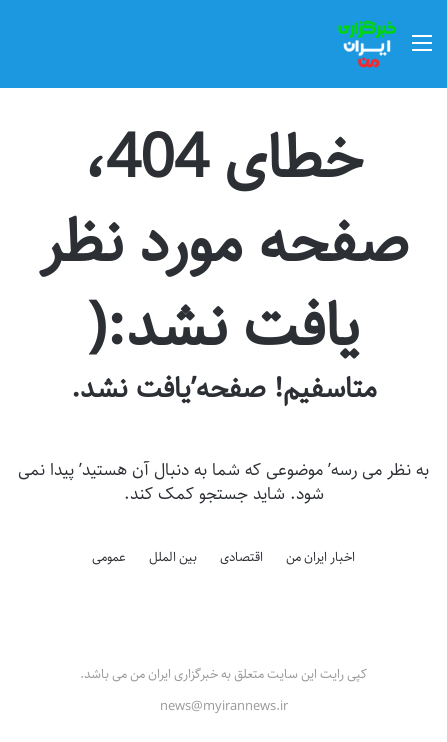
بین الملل (173, 557)
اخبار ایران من (320, 557)
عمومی (109, 557)
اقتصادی (241, 557)
